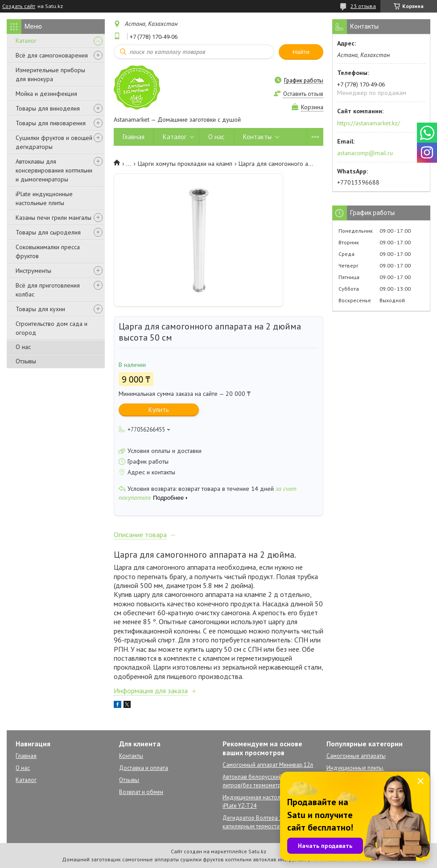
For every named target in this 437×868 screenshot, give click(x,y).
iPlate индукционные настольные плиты (44, 198)
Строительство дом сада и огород (52, 328)
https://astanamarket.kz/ (369, 123)
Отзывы (26, 361)
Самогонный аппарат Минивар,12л (268, 765)
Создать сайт (19, 6)
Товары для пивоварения (51, 123)
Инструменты (33, 271)
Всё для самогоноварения (52, 55)
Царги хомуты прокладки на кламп (185, 164)
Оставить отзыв (303, 94)
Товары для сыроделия (48, 232)
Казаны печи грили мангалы (54, 218)
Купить (159, 409)
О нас (23, 347)
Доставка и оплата (144, 768)
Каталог (26, 41)
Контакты (257, 137)
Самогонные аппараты (356, 756)
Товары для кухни (40, 309)
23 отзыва (363, 6)
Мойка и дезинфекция (46, 94)
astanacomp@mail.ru (365, 153)
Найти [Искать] (301, 52)
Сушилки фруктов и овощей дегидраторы (54, 142)
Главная (134, 137)
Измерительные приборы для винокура (50, 74)
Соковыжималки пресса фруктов (48, 251)
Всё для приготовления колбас (48, 290)
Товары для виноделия (48, 108)
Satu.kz (257, 851)
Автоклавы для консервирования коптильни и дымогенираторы (54, 170)
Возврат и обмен (141, 792)
